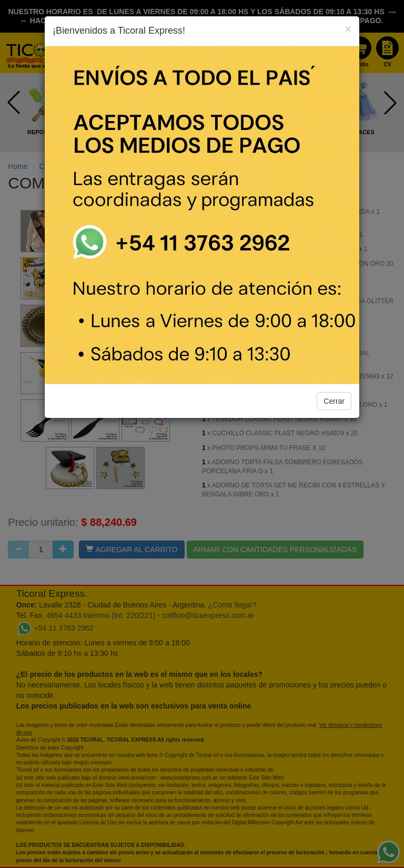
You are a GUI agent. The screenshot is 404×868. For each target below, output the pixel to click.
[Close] (348, 29)
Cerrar (334, 401)
